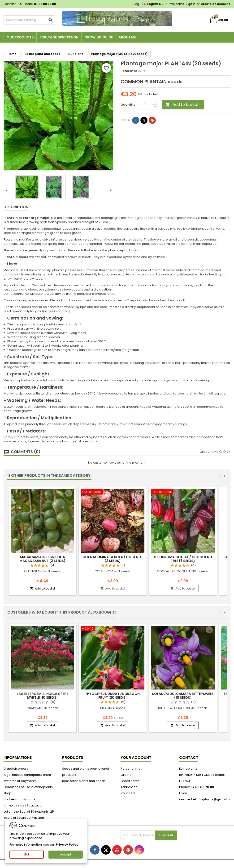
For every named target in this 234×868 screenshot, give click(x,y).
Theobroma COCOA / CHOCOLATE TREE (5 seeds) (183, 559)
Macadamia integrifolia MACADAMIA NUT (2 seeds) (42, 559)
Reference (129, 71)
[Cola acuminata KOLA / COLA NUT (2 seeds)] (113, 492)
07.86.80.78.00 (45, 4)
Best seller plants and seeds (84, 781)
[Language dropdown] (155, 4)
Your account (136, 758)
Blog (136, 4)
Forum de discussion (59, 37)
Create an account (215, 4)
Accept (66, 854)
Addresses (129, 787)
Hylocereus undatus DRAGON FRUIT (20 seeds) (113, 696)
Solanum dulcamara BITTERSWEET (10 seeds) (183, 696)
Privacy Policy (67, 845)
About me (127, 37)
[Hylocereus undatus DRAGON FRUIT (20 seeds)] (113, 629)
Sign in (191, 4)
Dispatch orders (16, 769)
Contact (10, 4)
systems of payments (20, 781)
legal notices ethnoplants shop (27, 775)
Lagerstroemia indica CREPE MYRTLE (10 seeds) (42, 696)
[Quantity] (145, 105)
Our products (20, 37)
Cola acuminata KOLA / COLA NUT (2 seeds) (113, 559)
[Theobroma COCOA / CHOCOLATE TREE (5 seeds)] (183, 492)
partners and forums (19, 799)
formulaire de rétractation (24, 805)
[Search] (29, 20)
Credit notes (130, 781)
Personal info (131, 769)
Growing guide (99, 37)
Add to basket (182, 105)
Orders (126, 775)
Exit (27, 854)
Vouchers (128, 793)
